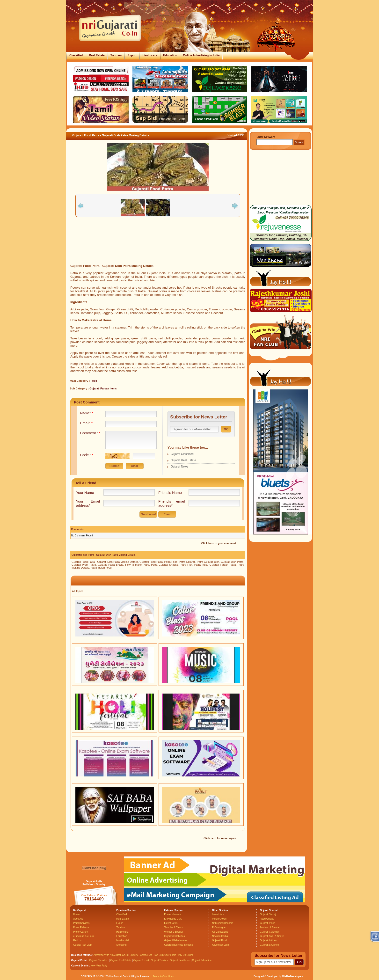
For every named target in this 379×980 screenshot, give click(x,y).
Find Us (77, 940)
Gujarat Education (202, 960)
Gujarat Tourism (159, 960)
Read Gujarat (267, 919)
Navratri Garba (220, 936)
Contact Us (146, 955)
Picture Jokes (219, 919)
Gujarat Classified (182, 454)
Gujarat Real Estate (183, 460)
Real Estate (97, 55)
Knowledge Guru (173, 919)
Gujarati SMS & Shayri (272, 936)
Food (94, 381)
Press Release (81, 927)
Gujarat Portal (79, 960)
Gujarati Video (267, 923)
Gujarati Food (219, 940)
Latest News (171, 923)
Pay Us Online (186, 955)
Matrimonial (123, 940)
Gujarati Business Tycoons (178, 945)
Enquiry (134, 955)
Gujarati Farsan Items (103, 388)
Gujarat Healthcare (180, 960)
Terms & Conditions (163, 976)
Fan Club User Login (165, 955)
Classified (76, 55)
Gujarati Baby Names (176, 940)
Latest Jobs (218, 914)
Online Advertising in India (201, 55)
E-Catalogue (219, 927)
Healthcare (150, 55)
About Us (78, 919)
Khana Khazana (173, 914)
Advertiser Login (221, 945)
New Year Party (99, 966)
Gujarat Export (141, 960)
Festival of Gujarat (270, 927)
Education (170, 55)
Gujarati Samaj (268, 914)
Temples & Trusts (173, 927)
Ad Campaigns (220, 932)
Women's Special (173, 932)
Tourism (116, 55)
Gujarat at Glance (269, 945)
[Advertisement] (158, 248)
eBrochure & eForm (84, 936)
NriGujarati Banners (223, 923)
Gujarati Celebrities (174, 936)
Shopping (121, 945)
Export (132, 55)
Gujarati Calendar (269, 932)
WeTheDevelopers (293, 976)
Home (77, 914)
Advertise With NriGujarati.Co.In (111, 955)
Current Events (80, 966)
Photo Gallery (81, 932)
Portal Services (81, 923)
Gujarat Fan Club (82, 945)
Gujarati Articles (268, 940)
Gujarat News (179, 467)
